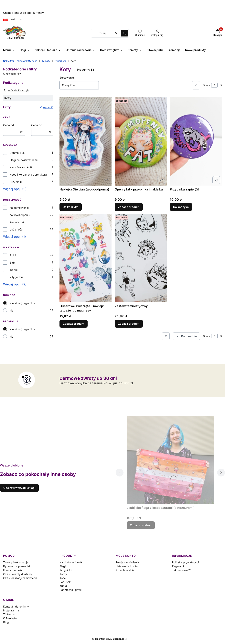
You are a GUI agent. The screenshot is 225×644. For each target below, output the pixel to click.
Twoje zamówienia (127, 562)
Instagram (10, 610)
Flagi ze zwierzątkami (24, 160)
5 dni (13, 263)
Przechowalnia (125, 570)
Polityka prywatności (185, 562)
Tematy (46, 61)
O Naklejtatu (11, 618)
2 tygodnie (16, 277)
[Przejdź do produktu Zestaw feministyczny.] (141, 258)
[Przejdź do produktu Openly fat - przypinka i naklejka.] (141, 141)
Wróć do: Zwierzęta (16, 90)
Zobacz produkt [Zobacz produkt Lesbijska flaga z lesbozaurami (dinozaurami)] (141, 525)
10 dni (14, 270)
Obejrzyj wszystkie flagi (19, 488)
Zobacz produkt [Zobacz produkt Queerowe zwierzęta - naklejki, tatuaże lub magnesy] (74, 324)
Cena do (37, 125)
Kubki (63, 586)
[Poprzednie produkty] (186, 336)
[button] (124, 33)
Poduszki (65, 582)
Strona (207, 85)
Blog (6, 622)
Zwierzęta (60, 61)
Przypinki (16, 182)
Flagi (63, 566)
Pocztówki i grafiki (71, 590)
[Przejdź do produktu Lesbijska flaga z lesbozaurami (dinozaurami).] (170, 460)
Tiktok (8, 614)
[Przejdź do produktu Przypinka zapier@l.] (196, 141)
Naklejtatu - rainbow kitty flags (20, 61)
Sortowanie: (67, 78)
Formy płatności (13, 570)
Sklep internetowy (108, 639)
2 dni (13, 255)
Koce (63, 578)
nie (11, 310)
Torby (63, 574)
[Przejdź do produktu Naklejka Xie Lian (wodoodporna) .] (86, 141)
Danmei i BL (17, 153)
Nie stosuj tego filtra (22, 303)
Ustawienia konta (127, 566)
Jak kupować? (181, 570)
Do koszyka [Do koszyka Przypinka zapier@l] (181, 207)
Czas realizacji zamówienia (20, 578)
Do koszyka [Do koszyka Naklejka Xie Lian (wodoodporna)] (71, 207)
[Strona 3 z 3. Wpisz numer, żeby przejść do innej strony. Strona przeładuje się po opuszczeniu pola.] (214, 85)
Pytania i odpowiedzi (16, 566)
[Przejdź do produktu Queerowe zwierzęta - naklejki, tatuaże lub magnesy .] (86, 258)
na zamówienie (19, 208)
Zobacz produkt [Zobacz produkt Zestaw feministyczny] (129, 324)
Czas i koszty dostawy (18, 574)
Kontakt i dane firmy (16, 606)
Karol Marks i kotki (21, 167)
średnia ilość (18, 222)
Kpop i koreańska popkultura (28, 174)
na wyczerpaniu (20, 215)
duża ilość (16, 229)
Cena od (9, 125)
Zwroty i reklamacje (16, 562)
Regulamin (179, 566)
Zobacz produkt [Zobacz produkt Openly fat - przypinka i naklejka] (129, 207)
